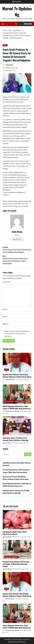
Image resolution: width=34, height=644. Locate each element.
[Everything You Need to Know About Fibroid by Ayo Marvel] (17, 520)
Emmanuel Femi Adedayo (11, 411)
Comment (7, 282)
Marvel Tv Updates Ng (17, 11)
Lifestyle (18, 401)
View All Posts (17, 239)
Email (5, 317)
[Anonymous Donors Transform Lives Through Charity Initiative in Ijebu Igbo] (17, 426)
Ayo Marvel (7, 443)
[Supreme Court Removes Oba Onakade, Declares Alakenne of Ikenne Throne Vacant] (17, 362)
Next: (17, 260)
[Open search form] (16, 24)
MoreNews (12, 642)
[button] (3, 24)
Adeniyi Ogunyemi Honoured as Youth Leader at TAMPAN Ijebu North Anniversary (17, 407)
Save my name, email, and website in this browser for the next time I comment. (17, 334)
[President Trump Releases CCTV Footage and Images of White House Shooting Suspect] (17, 550)
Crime (7, 557)
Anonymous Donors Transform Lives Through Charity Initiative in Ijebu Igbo (16, 439)
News (5, 45)
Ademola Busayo (9, 380)
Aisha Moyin (8, 65)
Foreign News (14, 557)
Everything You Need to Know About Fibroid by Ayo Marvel (15, 533)
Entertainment (9, 401)
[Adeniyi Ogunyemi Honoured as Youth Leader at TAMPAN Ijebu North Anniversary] (17, 394)
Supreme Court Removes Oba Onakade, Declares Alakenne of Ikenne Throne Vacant (17, 376)
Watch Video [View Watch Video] (25, 24)
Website (5, 324)
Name (5, 309)
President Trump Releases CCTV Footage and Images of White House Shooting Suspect (16, 564)
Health (7, 527)
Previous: (17, 250)
